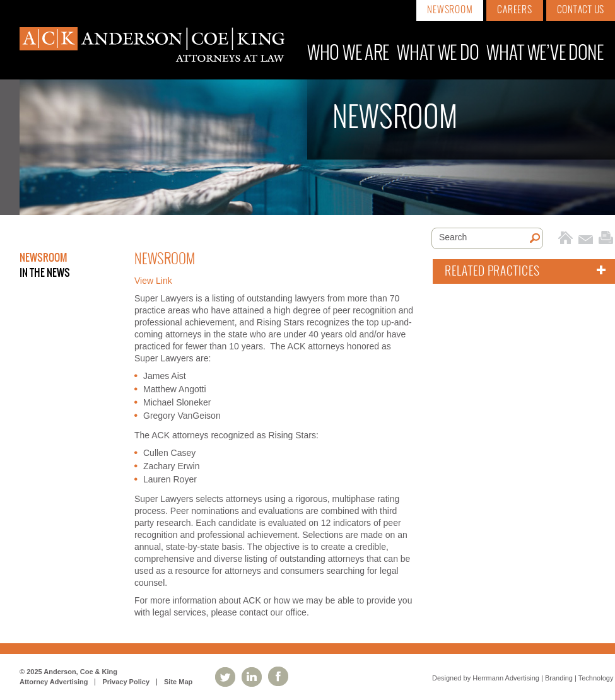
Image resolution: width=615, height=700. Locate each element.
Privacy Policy (126, 682)
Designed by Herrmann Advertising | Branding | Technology (523, 678)
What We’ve (545, 54)
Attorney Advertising (54, 682)
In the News (45, 273)
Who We (348, 54)
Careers (514, 10)
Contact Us (581, 10)
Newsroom (450, 10)
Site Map (178, 682)
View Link (153, 281)
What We (438, 54)
